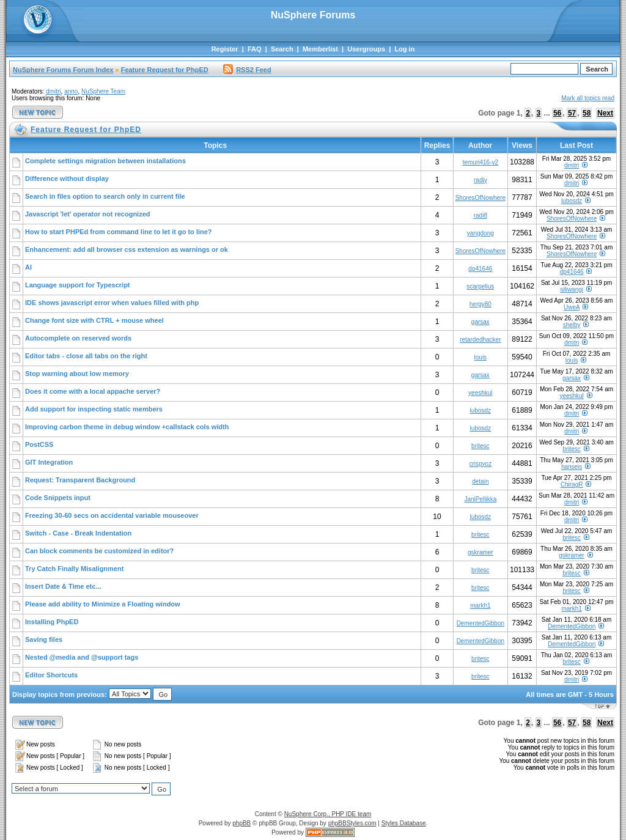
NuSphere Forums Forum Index (63, 70)
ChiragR (572, 484)
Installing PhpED (52, 622)
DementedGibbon (481, 623)
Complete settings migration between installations (105, 161)
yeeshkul (480, 393)
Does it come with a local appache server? (93, 391)
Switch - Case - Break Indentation (78, 533)
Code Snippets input (58, 498)
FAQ (255, 49)
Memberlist (320, 49)
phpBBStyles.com (352, 823)
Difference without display (67, 179)
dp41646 (480, 269)
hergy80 (481, 304)
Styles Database (404, 823)
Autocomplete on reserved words (78, 338)
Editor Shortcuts (51, 675)
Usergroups (366, 49)
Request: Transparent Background (80, 480)
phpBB (241, 823)
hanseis (572, 467)
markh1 (480, 606)
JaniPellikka (480, 499)
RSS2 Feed (247, 70)
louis (481, 357)
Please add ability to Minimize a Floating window (103, 604)
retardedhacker (480, 340)
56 (557, 113)
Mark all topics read (588, 98)
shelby (572, 325)
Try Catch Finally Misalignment (74, 569)
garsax (481, 322)
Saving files (44, 639)
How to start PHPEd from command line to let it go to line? (119, 232)
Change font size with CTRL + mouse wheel (94, 320)
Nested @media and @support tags (82, 657)
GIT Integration (49, 462)
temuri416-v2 (481, 162)
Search (282, 49)
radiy (481, 180)
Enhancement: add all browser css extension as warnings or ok (127, 249)
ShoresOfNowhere (481, 198)
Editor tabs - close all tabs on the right (86, 356)
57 (572, 113)
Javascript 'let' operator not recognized (88, 214)
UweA (572, 307)
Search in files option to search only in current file (105, 196)
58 (587, 113)
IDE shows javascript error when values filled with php (112, 303)
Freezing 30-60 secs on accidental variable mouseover (112, 515)
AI (28, 267)
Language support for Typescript (78, 285)
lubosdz (572, 201)
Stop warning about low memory (77, 374)
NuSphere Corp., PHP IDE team (328, 814)
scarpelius (480, 286)
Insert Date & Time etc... (63, 586)
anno (71, 91)
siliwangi (572, 289)
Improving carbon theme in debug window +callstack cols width (127, 427)
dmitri (53, 91)
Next (605, 113)
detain (480, 481)
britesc (480, 446)
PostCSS (39, 444)
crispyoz (480, 464)
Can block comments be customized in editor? (99, 551)
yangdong (481, 233)
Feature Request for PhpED (165, 70)
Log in (404, 49)
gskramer (481, 552)
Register (225, 49)
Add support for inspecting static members (94, 409)
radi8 (481, 216)
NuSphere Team (103, 91)
